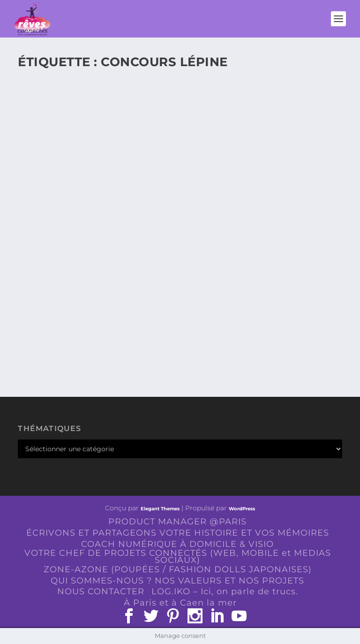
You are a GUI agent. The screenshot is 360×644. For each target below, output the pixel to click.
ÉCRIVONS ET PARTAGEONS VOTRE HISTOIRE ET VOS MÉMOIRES (178, 533)
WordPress (242, 509)
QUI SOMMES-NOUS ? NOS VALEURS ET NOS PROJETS (177, 581)
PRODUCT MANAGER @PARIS (177, 522)
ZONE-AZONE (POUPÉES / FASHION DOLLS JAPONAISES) (178, 569)
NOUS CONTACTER (101, 591)
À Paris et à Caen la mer (180, 603)
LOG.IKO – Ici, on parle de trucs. (225, 591)
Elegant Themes (160, 509)
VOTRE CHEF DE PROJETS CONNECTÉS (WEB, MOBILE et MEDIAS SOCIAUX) (178, 557)
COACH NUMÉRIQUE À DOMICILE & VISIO (177, 544)
